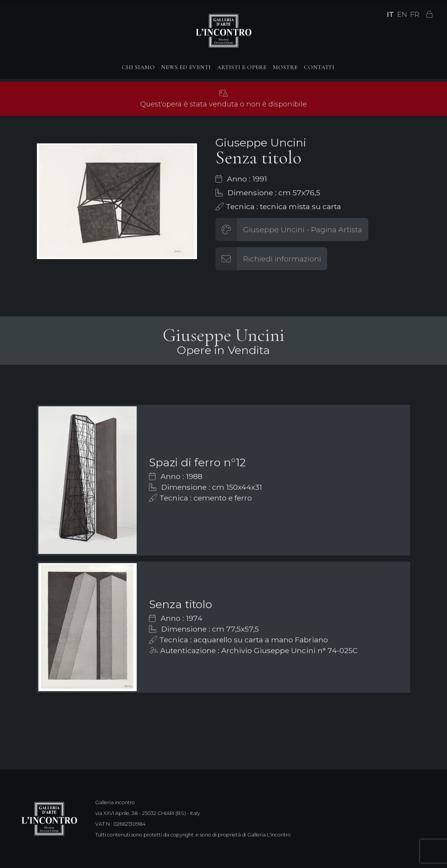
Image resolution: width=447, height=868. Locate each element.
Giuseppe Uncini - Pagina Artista (303, 229)
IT (390, 15)
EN (402, 15)
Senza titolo (180, 604)
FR (415, 15)
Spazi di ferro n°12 (197, 462)
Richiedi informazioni (282, 259)
